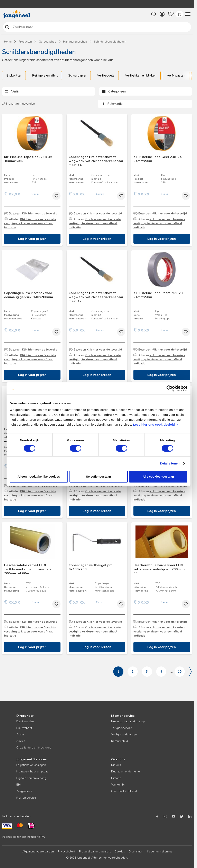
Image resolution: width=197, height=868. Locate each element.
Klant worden (25, 721)
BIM (19, 785)
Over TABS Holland (124, 791)
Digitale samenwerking (31, 778)
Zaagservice (24, 791)
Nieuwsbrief (24, 728)
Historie (116, 778)
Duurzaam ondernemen (126, 772)
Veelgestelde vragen (125, 734)
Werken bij (118, 785)
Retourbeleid (120, 741)
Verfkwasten (176, 76)
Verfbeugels (106, 76)
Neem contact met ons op (128, 721)
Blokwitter (14, 76)
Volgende (190, 672)
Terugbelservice (122, 728)
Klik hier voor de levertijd (40, 214)
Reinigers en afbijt (45, 76)
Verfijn (16, 91)
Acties (20, 734)
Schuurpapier (77, 76)
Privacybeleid (66, 852)
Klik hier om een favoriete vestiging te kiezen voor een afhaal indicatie (30, 223)
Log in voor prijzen (32, 239)
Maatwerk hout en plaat (32, 772)
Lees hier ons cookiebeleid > (155, 424)
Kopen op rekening (160, 852)
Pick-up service (26, 798)
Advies (21, 741)
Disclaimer (136, 852)
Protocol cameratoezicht (95, 852)
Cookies (120, 852)
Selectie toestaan (99, 476)
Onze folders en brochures (34, 748)
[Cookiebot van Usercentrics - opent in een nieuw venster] (170, 388)
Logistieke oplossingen (31, 765)
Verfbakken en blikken (141, 76)
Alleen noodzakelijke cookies (39, 476)
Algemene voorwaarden (38, 852)
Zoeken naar (7, 27)
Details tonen (170, 463)
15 (180, 672)
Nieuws (116, 765)
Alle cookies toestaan (158, 476)
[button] (188, 14)
